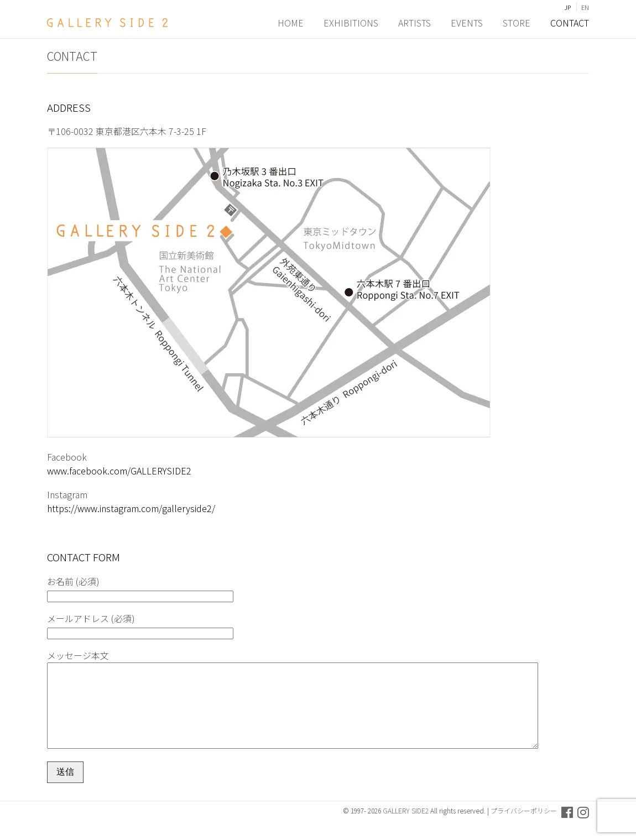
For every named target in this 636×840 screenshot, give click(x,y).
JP (567, 7)
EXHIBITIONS (351, 23)
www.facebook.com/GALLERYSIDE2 (119, 471)
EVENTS (467, 23)
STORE (517, 23)
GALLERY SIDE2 (406, 827)
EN (585, 7)
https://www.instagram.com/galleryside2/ (131, 508)
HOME (291, 23)
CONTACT (570, 23)
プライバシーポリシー (524, 827)
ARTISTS (415, 23)
